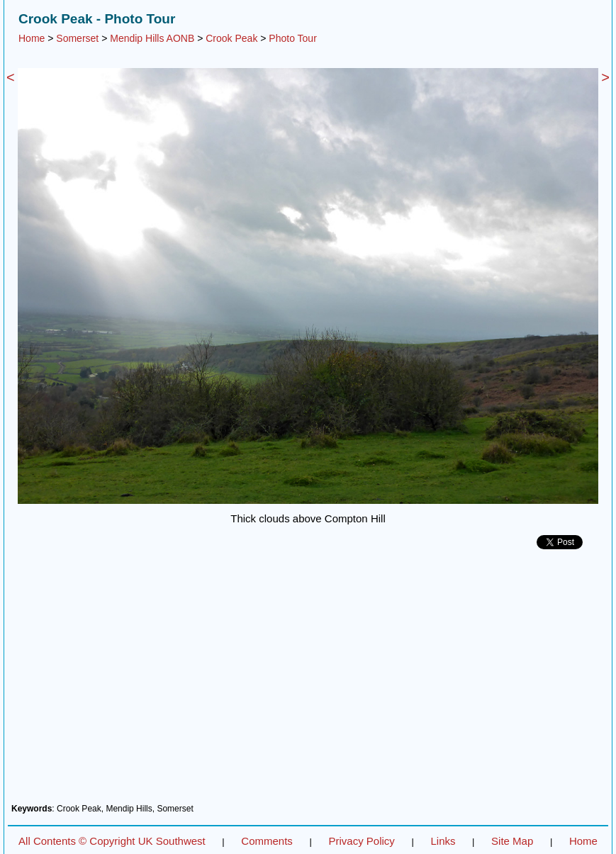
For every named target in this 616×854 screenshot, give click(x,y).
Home (32, 38)
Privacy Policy (361, 841)
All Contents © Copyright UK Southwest (112, 841)
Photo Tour (292, 38)
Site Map (512, 841)
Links (443, 841)
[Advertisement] (308, 682)
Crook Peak (231, 38)
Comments (267, 841)
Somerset (77, 38)
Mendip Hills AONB (152, 38)
